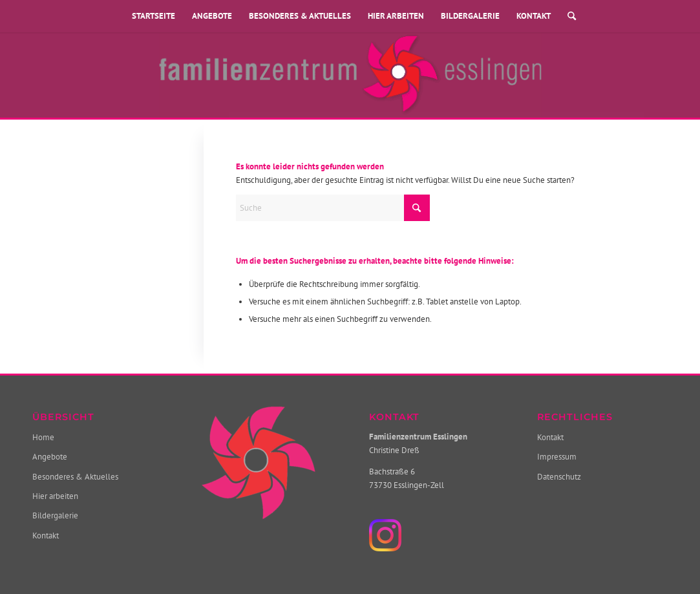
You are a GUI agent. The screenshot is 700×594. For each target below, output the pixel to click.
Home (43, 437)
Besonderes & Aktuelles (300, 16)
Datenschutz (559, 477)
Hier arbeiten (396, 16)
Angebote (212, 16)
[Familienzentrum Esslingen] (350, 75)
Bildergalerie (470, 16)
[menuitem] (567, 16)
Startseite (154, 16)
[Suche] (567, 16)
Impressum (557, 457)
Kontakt (534, 16)
